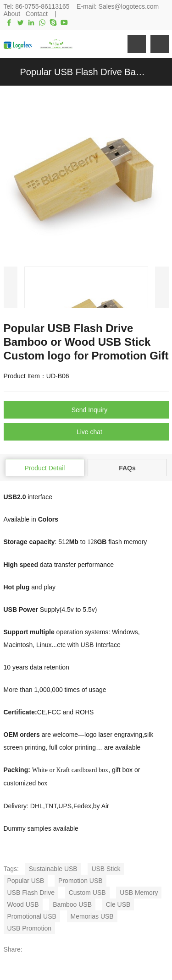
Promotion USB (80, 881)
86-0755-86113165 (42, 6)
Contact (37, 14)
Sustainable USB (53, 869)
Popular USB (26, 881)
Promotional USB (32, 916)
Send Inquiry (90, 410)
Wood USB (23, 904)
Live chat (89, 432)
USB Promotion (29, 928)
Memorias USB (92, 916)
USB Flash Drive (31, 893)
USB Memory (139, 893)
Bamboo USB (72, 904)
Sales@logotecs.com (129, 6)
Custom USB (87, 893)
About (12, 14)
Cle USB (118, 904)
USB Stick (106, 869)
